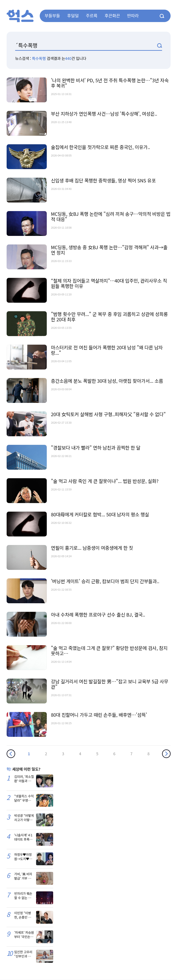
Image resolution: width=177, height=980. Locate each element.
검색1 (160, 45)
